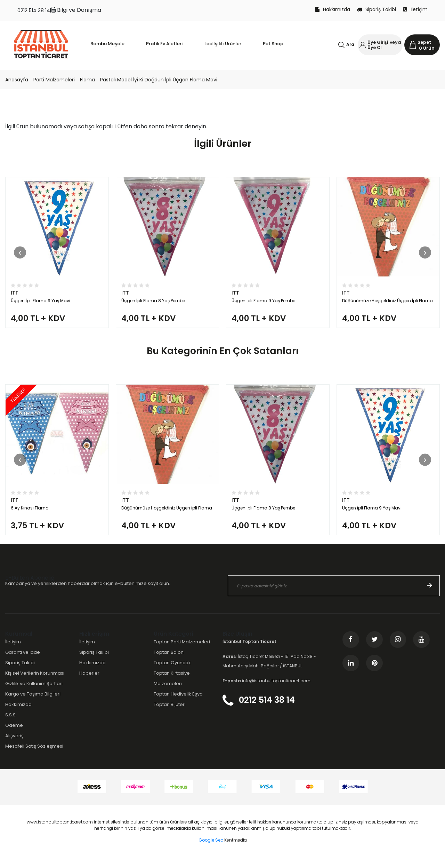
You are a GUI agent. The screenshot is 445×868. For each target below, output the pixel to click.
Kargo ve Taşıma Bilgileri (33, 704)
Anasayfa (17, 80)
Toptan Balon (169, 663)
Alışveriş (14, 746)
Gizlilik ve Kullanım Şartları (34, 694)
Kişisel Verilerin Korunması (35, 684)
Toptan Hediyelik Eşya (178, 704)
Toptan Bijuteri (170, 715)
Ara (350, 44)
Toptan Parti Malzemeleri (182, 652)
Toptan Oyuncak (172, 673)
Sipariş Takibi (377, 9)
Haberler (89, 684)
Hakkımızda (333, 9)
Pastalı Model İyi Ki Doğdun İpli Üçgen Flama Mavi (159, 80)
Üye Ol (375, 47)
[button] (20, 255)
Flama (87, 80)
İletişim (415, 9)
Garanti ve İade (23, 663)
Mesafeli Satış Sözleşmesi (34, 757)
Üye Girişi (378, 42)
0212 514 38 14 (34, 10)
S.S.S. (11, 725)
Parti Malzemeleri (54, 80)
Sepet (424, 42)
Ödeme (14, 736)
